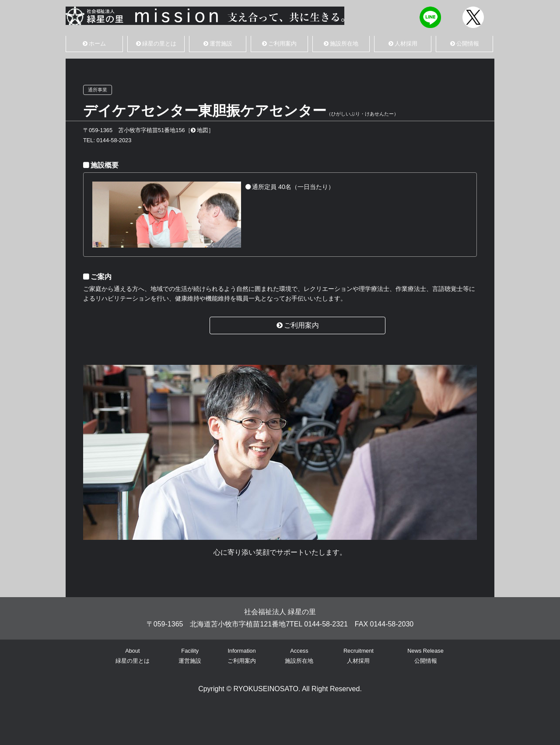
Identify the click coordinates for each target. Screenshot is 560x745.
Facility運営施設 (190, 656)
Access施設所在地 (299, 656)
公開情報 (465, 44)
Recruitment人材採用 (359, 656)
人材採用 (403, 44)
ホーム (94, 44)
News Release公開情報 (425, 656)
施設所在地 (341, 44)
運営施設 (218, 44)
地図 (199, 130)
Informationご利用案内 (242, 656)
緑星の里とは (156, 44)
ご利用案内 (279, 44)
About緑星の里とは (133, 656)
